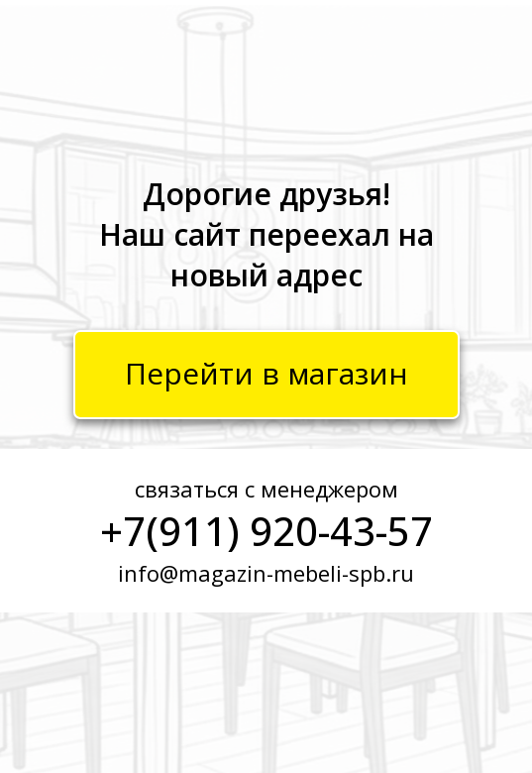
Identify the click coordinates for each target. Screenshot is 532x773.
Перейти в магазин (266, 373)
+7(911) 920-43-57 (266, 531)
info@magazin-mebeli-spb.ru (266, 573)
